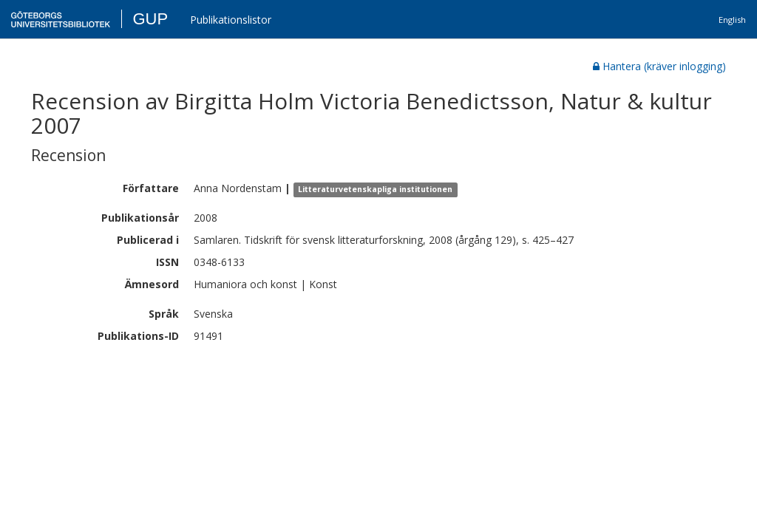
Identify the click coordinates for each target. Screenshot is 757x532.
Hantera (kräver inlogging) (659, 66)
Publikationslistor (231, 20)
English (732, 20)
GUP (150, 19)
